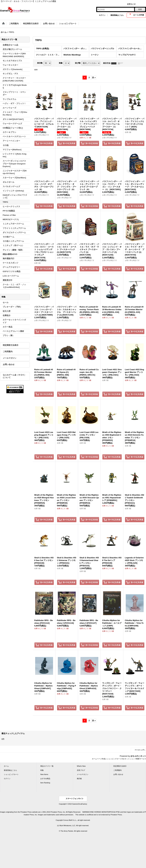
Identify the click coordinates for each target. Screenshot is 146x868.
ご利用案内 (8, 352)
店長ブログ (81, 770)
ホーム (6, 766)
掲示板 (79, 779)
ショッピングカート (11, 774)
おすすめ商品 (45, 779)
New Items (44, 774)
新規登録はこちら (117, 15)
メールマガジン (10, 358)
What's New (81, 766)
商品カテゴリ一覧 (47, 766)
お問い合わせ (9, 364)
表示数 (40, 63)
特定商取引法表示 (11, 345)
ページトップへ (140, 750)
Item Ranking (45, 783)
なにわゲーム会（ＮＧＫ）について (14, 376)
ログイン (102, 15)
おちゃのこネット (138, 756)
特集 (42, 770)
